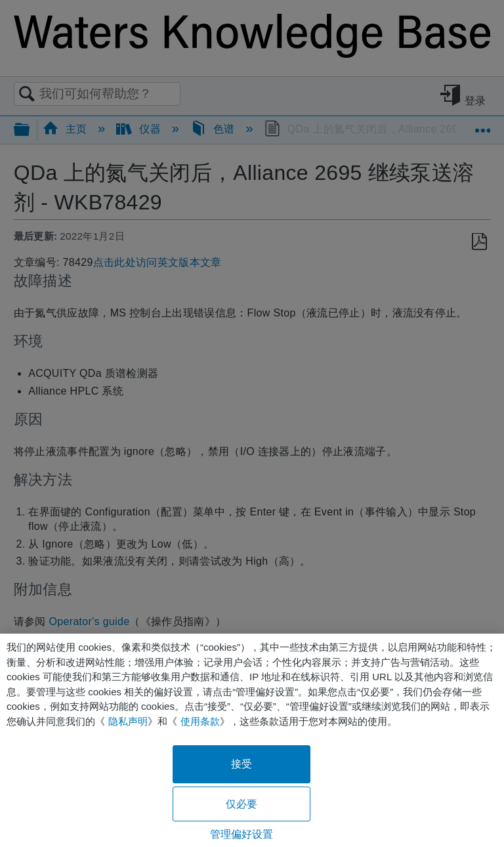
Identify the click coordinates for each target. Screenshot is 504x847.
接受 (241, 764)
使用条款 (200, 721)
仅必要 (241, 804)
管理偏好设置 (242, 834)
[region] (252, 740)
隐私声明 (128, 721)
